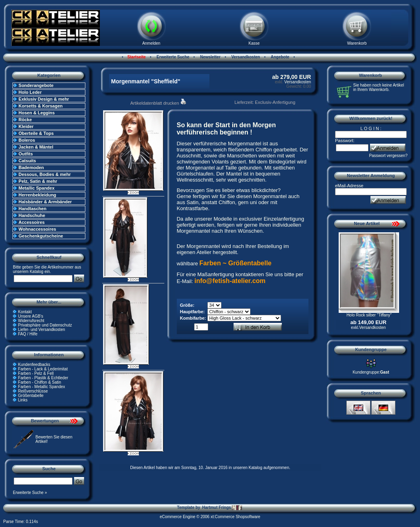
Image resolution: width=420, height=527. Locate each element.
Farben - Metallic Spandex (42, 387)
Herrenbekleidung (37, 195)
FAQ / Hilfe (28, 334)
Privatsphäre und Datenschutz (45, 325)
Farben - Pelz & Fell (36, 373)
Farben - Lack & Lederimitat (43, 369)
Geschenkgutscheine (41, 236)
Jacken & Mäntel (36, 147)
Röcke (25, 120)
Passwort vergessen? (388, 156)
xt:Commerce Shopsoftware (235, 517)
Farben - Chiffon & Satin (40, 382)
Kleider (26, 126)
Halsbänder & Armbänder (45, 202)
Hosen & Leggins (37, 113)
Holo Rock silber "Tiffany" (369, 315)
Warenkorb (357, 43)
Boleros (27, 140)
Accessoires (32, 222)
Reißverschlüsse (33, 391)
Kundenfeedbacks (34, 365)
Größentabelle (31, 396)
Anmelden (151, 43)
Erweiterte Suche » (30, 493)
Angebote (280, 57)
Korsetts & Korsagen (40, 106)
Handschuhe (32, 215)
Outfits (26, 154)
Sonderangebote (36, 85)
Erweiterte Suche (172, 57)
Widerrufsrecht (31, 321)
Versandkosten (245, 57)
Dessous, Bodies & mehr (45, 174)
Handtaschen (32, 209)
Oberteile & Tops (36, 133)
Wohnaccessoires (37, 229)
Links (23, 400)
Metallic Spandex (36, 188)
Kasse (254, 43)
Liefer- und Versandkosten (42, 330)
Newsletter (210, 57)
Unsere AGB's (31, 316)
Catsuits (27, 161)
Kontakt (25, 312)
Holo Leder (30, 92)
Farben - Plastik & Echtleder (43, 378)
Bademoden (31, 167)
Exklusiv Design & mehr (44, 99)
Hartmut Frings (222, 508)
